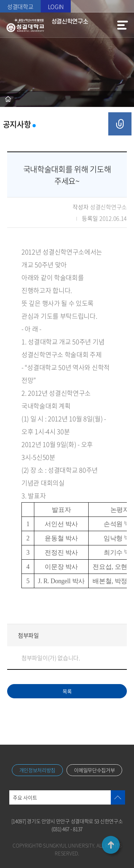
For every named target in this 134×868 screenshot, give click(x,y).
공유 (120, 124)
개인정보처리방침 (38, 770)
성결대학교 (20, 6)
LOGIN (56, 6)
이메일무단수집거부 (94, 770)
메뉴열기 (123, 25)
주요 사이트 (25, 797)
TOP (111, 845)
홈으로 (8, 99)
